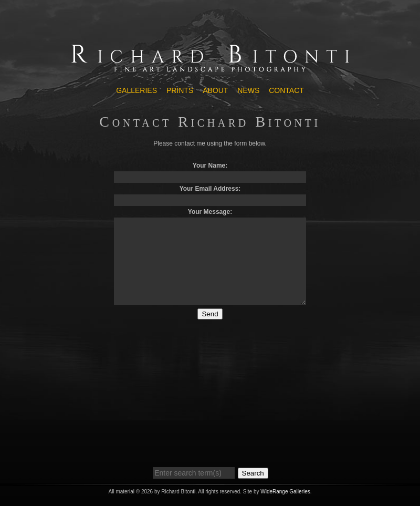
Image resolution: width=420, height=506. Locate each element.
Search (253, 473)
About (215, 90)
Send (210, 314)
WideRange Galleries (285, 492)
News (248, 90)
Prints (180, 90)
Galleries (136, 90)
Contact (286, 90)
